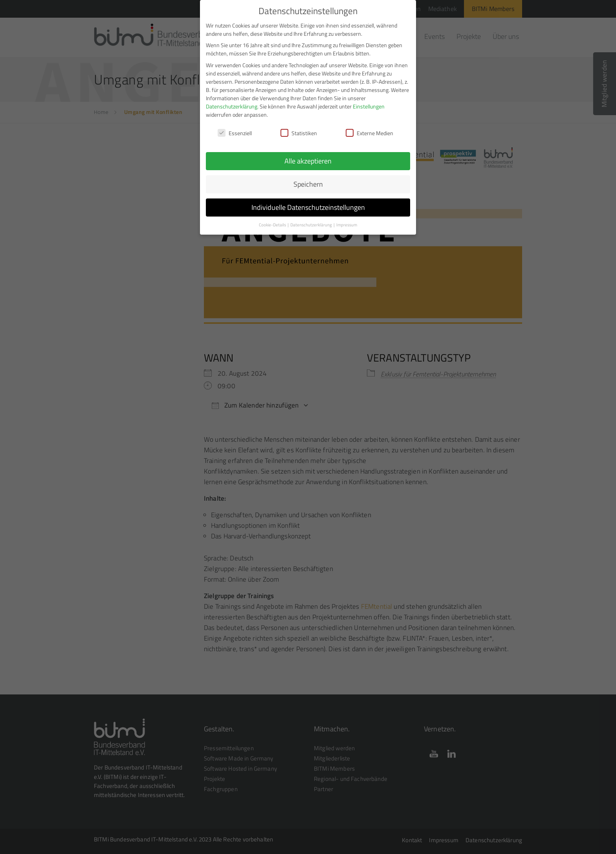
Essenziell (235, 133)
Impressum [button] (347, 225)
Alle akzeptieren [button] (308, 161)
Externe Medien (369, 133)
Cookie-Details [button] (273, 225)
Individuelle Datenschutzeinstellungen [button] (308, 207)
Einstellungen (369, 106)
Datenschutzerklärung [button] (312, 225)
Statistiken (299, 133)
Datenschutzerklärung (232, 106)
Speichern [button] (308, 184)
